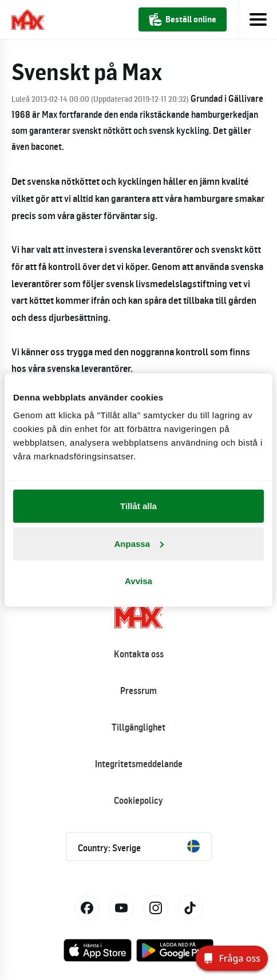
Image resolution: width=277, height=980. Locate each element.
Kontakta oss (139, 654)
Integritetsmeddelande (139, 764)
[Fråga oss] (232, 958)
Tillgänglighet (138, 727)
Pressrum (138, 691)
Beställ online (183, 19)
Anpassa (139, 543)
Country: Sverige (139, 847)
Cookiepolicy (138, 800)
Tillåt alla (138, 506)
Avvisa (138, 581)
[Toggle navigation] (258, 19)
